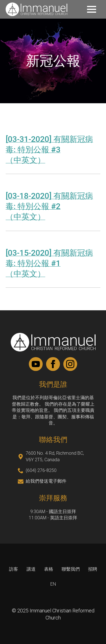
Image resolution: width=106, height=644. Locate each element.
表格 (49, 569)
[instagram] (70, 364)
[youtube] (36, 364)
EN (53, 584)
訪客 (14, 569)
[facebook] (53, 364)
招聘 (93, 569)
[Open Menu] (92, 9)
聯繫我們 (71, 569)
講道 (31, 569)
